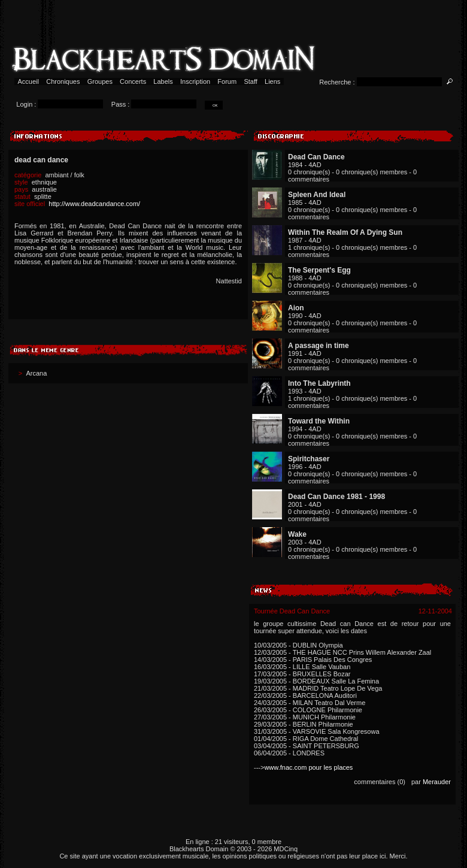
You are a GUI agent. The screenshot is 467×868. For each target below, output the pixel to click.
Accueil (28, 81)
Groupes (100, 81)
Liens (273, 81)
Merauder (437, 782)
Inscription (195, 81)
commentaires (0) (380, 782)
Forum (227, 81)
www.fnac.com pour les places (308, 767)
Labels (163, 81)
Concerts (133, 81)
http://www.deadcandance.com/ (94, 204)
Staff (251, 81)
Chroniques (63, 81)
